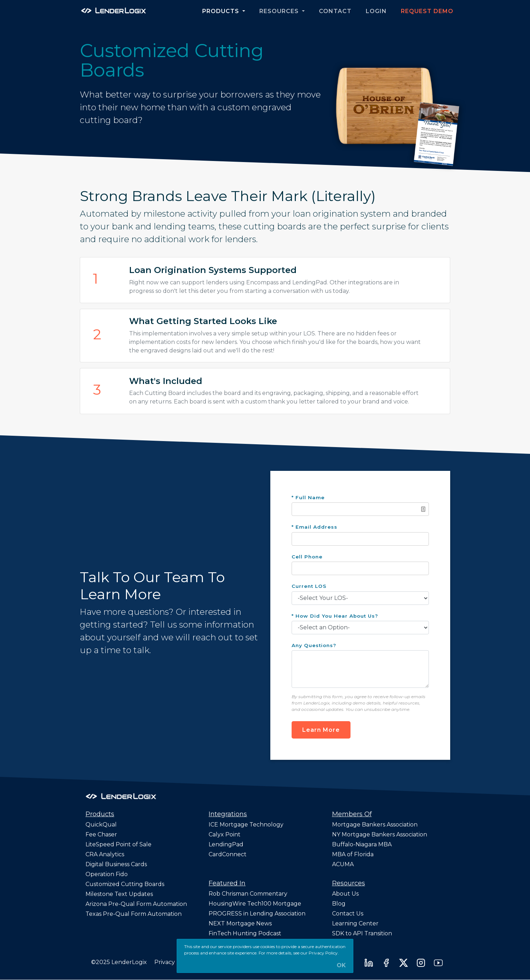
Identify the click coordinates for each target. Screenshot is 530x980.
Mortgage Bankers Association (375, 825)
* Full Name (308, 497)
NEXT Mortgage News (240, 923)
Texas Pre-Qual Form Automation (134, 914)
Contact (335, 11)
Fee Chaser (101, 834)
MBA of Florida (353, 854)
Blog (339, 904)
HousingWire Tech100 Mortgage (255, 904)
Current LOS (309, 586)
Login (376, 11)
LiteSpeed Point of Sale (118, 844)
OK (341, 965)
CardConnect (228, 854)
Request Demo (427, 11)
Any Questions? (314, 645)
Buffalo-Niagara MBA (362, 844)
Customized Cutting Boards (125, 884)
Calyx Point (225, 834)
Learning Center (355, 923)
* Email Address (314, 527)
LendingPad (226, 844)
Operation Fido (107, 874)
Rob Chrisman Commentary (248, 894)
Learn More (321, 730)
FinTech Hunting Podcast (245, 933)
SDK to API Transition (362, 933)
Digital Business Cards (116, 864)
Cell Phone (307, 557)
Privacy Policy (174, 962)
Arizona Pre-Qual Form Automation (136, 904)
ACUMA (343, 864)
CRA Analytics (105, 854)
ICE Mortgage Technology (246, 825)
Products (222, 11)
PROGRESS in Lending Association (257, 914)
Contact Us (348, 914)
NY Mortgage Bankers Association (380, 834)
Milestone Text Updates (119, 894)
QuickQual (101, 825)
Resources (280, 11)
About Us (345, 894)
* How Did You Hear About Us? (335, 616)
